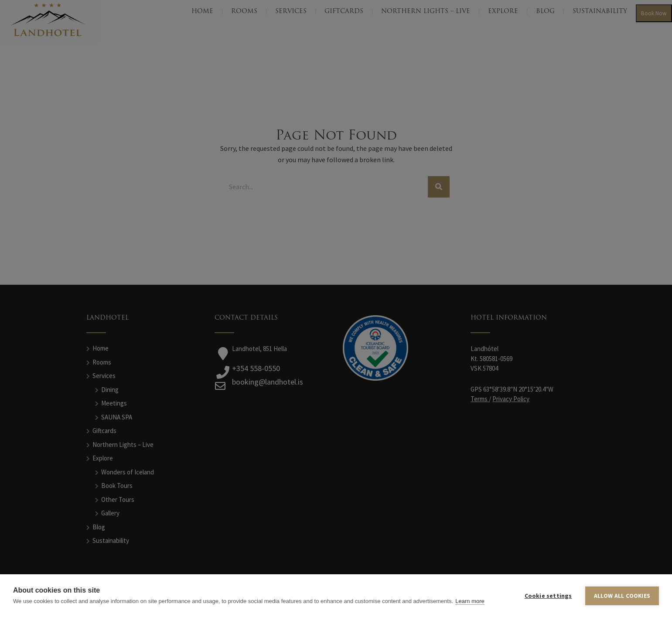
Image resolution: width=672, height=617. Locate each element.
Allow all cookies (622, 596)
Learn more (470, 601)
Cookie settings (548, 596)
